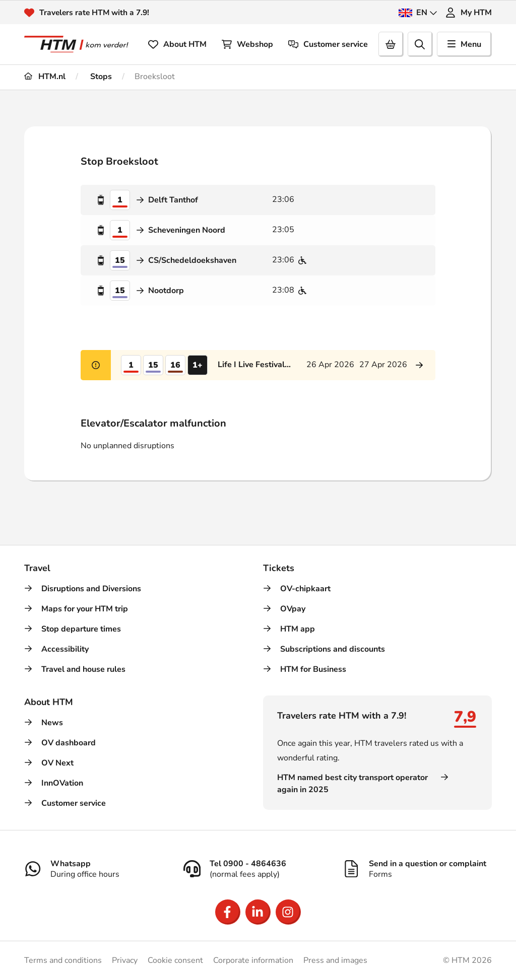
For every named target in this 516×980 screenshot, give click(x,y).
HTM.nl (45, 77)
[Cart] (391, 44)
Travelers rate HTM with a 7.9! (96, 13)
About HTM (177, 44)
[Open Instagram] (288, 912)
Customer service (328, 44)
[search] (420, 44)
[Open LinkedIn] (258, 912)
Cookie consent (175, 960)
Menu (464, 44)
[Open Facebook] (228, 912)
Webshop (247, 44)
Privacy (125, 960)
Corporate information (253, 960)
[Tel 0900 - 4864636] (258, 869)
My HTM (469, 13)
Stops (100, 77)
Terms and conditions (63, 960)
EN (418, 13)
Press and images (335, 960)
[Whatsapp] (99, 869)
